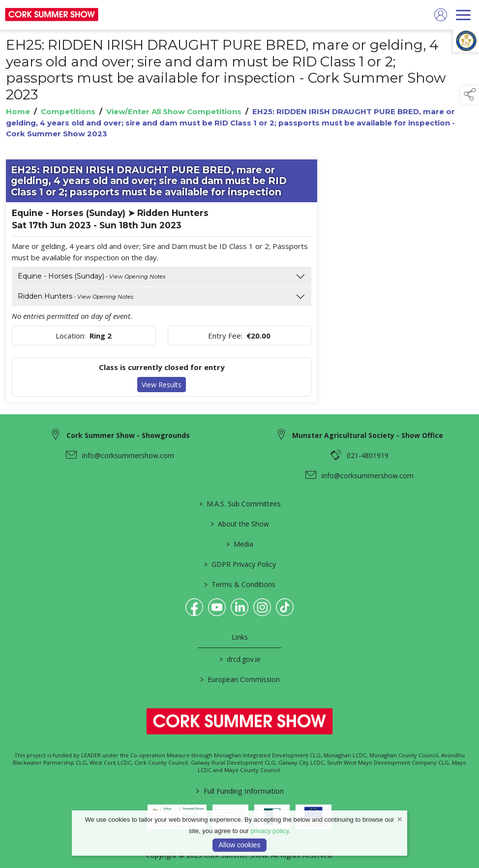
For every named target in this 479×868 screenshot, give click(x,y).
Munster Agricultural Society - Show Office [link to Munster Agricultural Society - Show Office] (368, 435)
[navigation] (463, 15)
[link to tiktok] (285, 607)
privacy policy (270, 831)
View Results (162, 385)
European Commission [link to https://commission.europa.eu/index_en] (239, 679)
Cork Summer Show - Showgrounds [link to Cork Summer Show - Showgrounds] (128, 435)
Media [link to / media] (240, 544)
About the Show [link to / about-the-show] (240, 524)
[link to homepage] (52, 15)
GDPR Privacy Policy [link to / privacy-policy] (239, 564)
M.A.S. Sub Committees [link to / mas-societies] (239, 504)
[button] (470, 95)
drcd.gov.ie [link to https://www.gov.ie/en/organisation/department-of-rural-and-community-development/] (239, 659)
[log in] (441, 15)
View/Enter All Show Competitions (174, 112)
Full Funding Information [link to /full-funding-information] (240, 791)
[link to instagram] (262, 607)
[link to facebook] (194, 607)
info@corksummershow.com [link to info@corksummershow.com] (128, 455)
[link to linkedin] (239, 607)
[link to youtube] (217, 607)
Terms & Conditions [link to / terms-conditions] (240, 584)
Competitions (68, 112)
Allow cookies (240, 845)
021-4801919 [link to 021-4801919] (368, 455)
